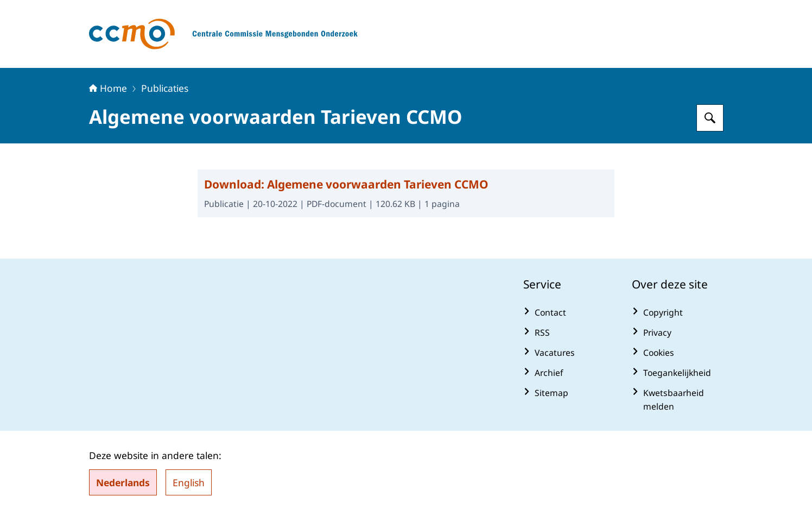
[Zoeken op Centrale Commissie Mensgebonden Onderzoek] (710, 118)
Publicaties (165, 88)
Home (108, 88)
